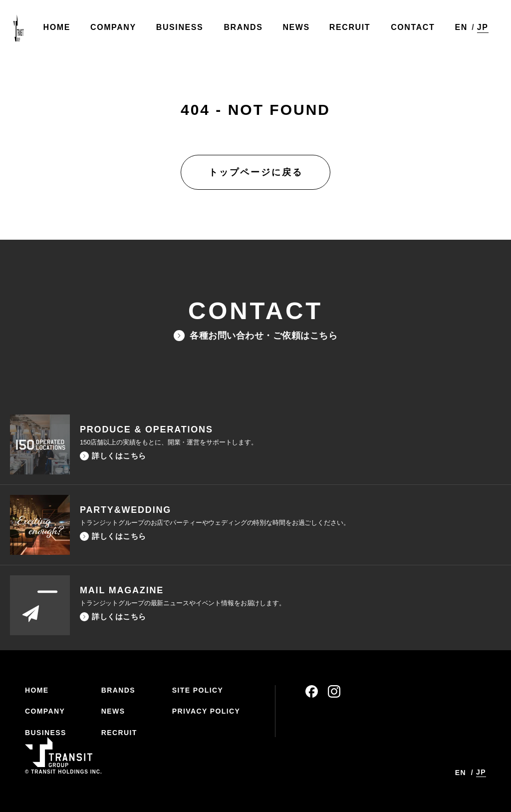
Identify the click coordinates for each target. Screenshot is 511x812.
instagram (334, 691)
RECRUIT (119, 733)
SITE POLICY (198, 690)
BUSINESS (46, 733)
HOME (37, 690)
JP (480, 29)
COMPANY (45, 711)
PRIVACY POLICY (206, 711)
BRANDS (118, 690)
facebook (312, 691)
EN (458, 30)
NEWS (113, 711)
